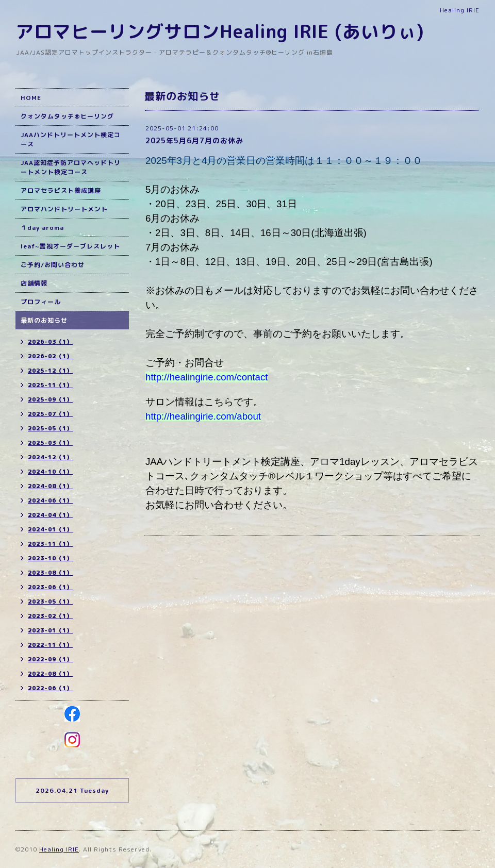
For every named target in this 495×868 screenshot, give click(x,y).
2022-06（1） (50, 688)
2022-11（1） (50, 645)
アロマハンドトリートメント (64, 209)
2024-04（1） (50, 515)
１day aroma (42, 228)
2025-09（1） (50, 399)
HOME (31, 98)
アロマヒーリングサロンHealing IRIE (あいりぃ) (220, 31)
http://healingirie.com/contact (207, 377)
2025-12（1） (50, 371)
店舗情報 (34, 283)
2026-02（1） (50, 356)
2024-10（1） (50, 472)
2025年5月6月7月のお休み (194, 140)
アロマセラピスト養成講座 (61, 190)
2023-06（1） (50, 587)
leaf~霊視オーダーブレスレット (70, 246)
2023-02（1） (50, 616)
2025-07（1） (50, 414)
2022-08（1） (50, 674)
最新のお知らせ (44, 320)
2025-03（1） (50, 443)
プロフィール (41, 302)
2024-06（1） (50, 500)
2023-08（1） (50, 573)
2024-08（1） (50, 486)
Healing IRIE (59, 849)
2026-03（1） (50, 342)
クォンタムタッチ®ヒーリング (67, 116)
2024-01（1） (50, 529)
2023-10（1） (50, 558)
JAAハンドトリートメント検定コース (71, 139)
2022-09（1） (50, 659)
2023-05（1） (50, 602)
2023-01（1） (50, 630)
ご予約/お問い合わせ (53, 265)
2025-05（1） (50, 428)
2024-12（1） (50, 457)
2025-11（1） (50, 385)
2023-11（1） (50, 544)
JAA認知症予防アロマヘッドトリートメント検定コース (71, 167)
